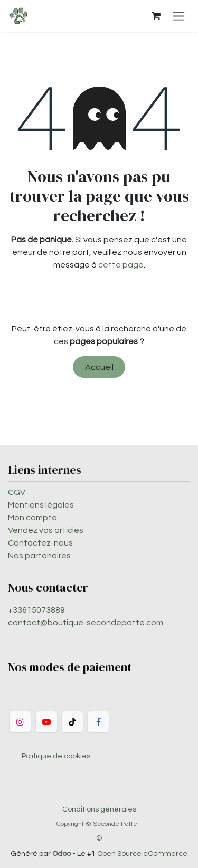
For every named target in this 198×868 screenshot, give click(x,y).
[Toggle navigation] (179, 16)
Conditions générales (99, 809)
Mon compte (32, 518)
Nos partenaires (39, 556)
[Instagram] (20, 722)
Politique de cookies (56, 756)
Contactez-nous (40, 543)
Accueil (99, 367)
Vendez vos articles (46, 530)
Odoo (62, 854)
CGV (17, 492)
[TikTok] (72, 722)
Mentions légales (41, 505)
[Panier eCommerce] (156, 16)
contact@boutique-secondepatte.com (86, 623)
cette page (121, 265)
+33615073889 (36, 610)
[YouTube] (46, 722)
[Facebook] (98, 722)
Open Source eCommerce (142, 854)
